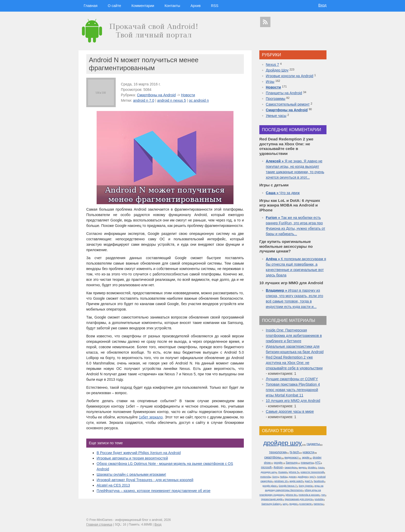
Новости (188, 95)
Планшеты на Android (284, 93)
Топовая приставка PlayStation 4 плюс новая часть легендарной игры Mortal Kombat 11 (293, 390)
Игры (270, 82)
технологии (278, 452)
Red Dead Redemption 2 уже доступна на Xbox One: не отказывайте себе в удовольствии (294, 363)
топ (323, 495)
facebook (319, 481)
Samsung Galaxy (271, 504)
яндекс (293, 504)
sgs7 (312, 477)
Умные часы (276, 116)
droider (312, 467)
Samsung (291, 463)
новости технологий (312, 472)
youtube (319, 499)
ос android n (199, 100)
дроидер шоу (268, 472)
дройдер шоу (282, 443)
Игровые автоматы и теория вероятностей (132, 458)
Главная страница (99, 525)
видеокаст (291, 457)
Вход (322, 5)
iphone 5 (294, 472)
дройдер (302, 477)
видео (302, 467)
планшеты (307, 463)
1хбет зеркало (151, 417)
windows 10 (281, 481)
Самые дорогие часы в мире (290, 411)
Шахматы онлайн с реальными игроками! (131, 474)
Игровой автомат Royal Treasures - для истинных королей (145, 480)
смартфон (291, 467)
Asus (321, 467)
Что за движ (283, 193)
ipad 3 (308, 481)
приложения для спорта (298, 499)
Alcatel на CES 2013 (113, 485)
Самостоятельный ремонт (288, 104)
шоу (285, 504)
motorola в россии (309, 495)
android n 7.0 (144, 100)
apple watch (296, 481)
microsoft (266, 467)
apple (306, 457)
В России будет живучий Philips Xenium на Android (139, 453)
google (278, 463)
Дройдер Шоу (277, 70)
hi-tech (294, 452)
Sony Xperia (305, 486)
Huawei (282, 472)
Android (278, 467)
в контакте (305, 504)
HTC (318, 463)
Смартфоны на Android (156, 95)
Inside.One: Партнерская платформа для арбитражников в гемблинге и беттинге (294, 336)
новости (309, 452)
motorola (265, 477)
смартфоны (273, 457)
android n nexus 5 (171, 100)
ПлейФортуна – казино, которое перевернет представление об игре (154, 491)
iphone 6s (291, 495)
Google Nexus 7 (288, 486)
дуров (292, 477)
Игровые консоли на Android (290, 76)
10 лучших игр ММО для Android (293, 401)
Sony (275, 477)
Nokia (283, 477)
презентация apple (272, 499)
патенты (318, 504)
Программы (276, 99)
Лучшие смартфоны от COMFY (292, 379)
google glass (269, 486)
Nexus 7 (272, 65)
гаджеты (313, 444)
